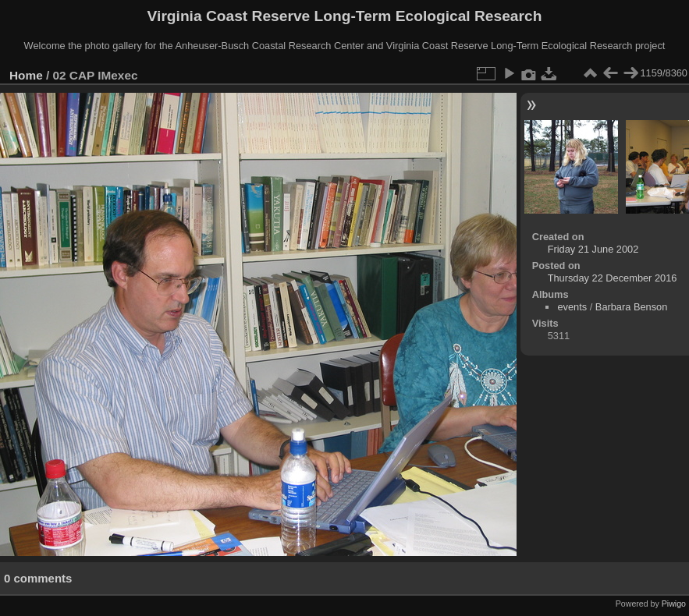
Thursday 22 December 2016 (613, 278)
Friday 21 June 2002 (593, 249)
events (572, 307)
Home (26, 75)
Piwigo (674, 604)
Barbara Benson (631, 307)
